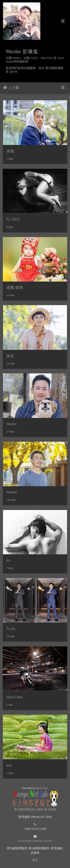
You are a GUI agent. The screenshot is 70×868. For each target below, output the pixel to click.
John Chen (15, 697)
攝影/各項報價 (47, 809)
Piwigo (44, 788)
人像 (15, 88)
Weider (12, 492)
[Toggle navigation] (63, 21)
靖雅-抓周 (15, 288)
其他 (10, 151)
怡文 (10, 356)
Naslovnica (5, 88)
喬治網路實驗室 (24, 809)
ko (8, 560)
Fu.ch (11, 629)
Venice (12, 424)
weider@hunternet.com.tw (35, 841)
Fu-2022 (13, 219)
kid (9, 765)
